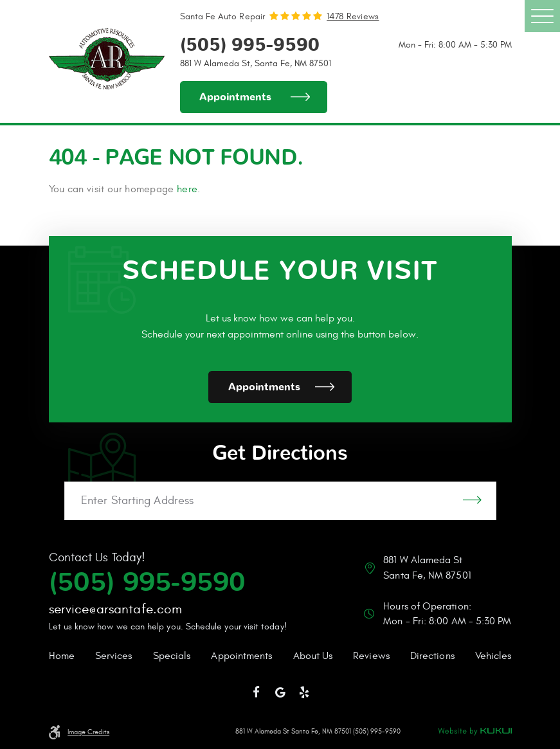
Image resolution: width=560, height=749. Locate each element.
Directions (432, 656)
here (187, 189)
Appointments (235, 97)
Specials (172, 656)
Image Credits (88, 732)
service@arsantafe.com (115, 609)
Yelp (304, 692)
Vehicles (493, 656)
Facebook (256, 692)
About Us (313, 656)
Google (280, 692)
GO (472, 501)
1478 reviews (353, 16)
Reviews (371, 656)
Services (114, 656)
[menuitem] (62, 656)
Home (62, 656)
